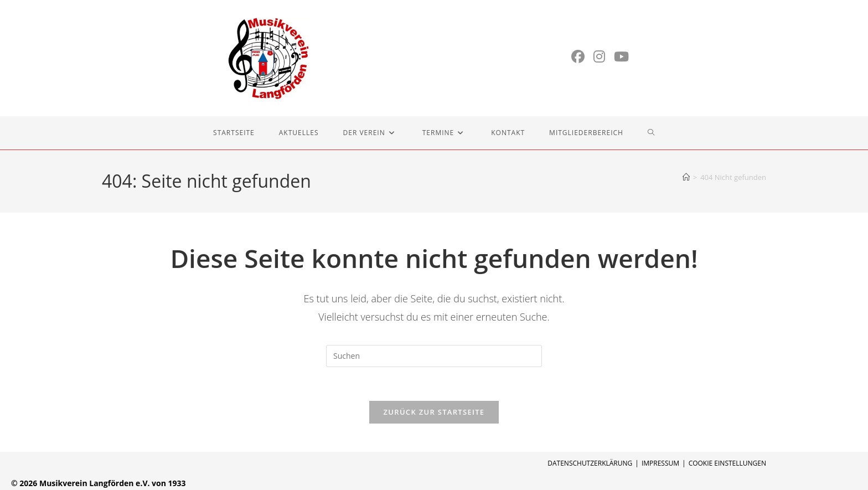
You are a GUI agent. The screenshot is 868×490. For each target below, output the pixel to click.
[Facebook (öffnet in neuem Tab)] (578, 56)
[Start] (686, 177)
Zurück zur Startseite (434, 412)
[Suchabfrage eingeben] (434, 356)
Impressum (660, 463)
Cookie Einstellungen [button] (727, 463)
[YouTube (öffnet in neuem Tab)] (621, 56)
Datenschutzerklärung (590, 463)
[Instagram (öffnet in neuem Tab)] (599, 56)
